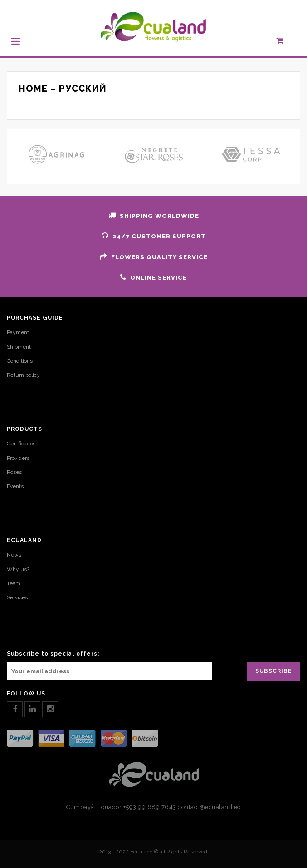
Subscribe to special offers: (53, 654)
